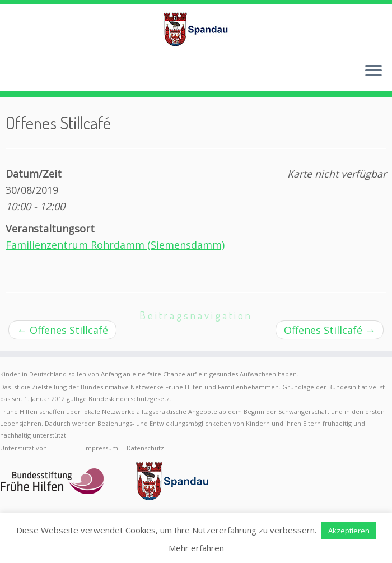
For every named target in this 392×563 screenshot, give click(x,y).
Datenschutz (145, 448)
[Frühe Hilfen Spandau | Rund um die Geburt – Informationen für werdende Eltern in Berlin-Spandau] (196, 29)
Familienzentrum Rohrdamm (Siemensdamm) (115, 245)
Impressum (101, 448)
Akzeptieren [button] (349, 531)
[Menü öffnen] (374, 71)
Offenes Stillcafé (62, 330)
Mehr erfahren (196, 548)
